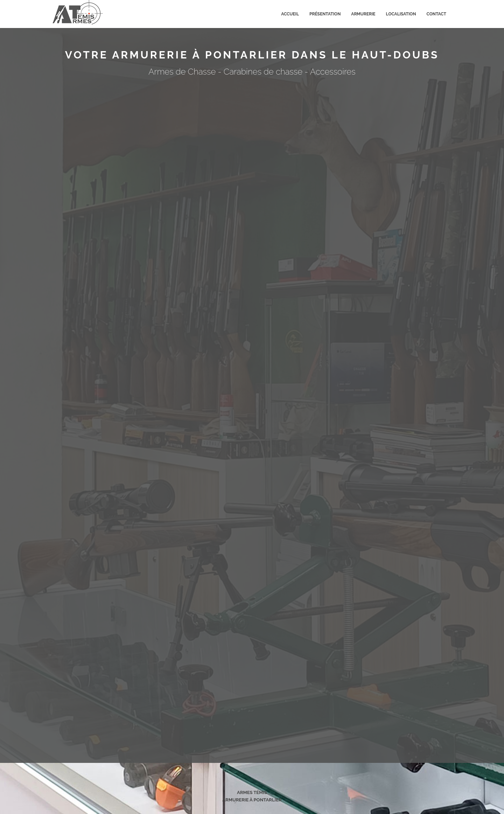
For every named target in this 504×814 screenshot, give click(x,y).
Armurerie (363, 14)
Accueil (290, 14)
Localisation (401, 14)
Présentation (325, 14)
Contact (436, 14)
